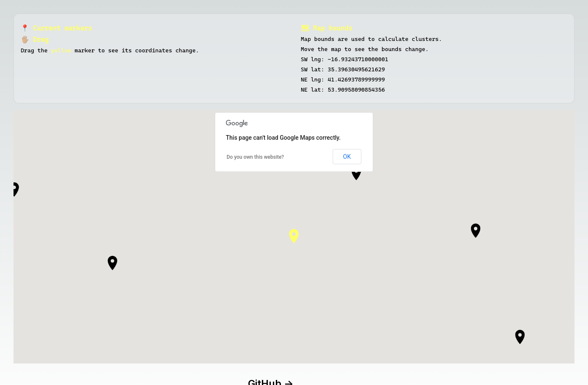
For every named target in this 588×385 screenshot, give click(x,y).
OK (347, 157)
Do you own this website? (256, 157)
